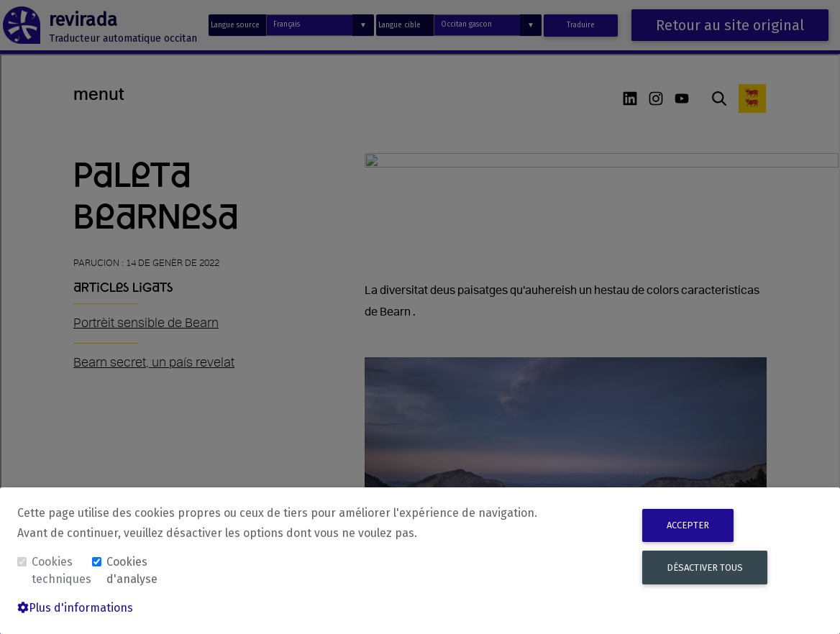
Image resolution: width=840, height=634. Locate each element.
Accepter (688, 525)
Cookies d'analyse (132, 570)
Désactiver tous (705, 568)
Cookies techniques (60, 570)
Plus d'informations (75, 608)
